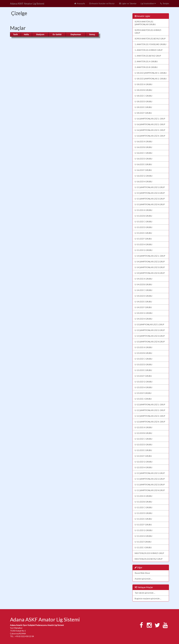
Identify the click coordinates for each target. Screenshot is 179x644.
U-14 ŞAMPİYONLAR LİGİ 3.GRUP (150, 267)
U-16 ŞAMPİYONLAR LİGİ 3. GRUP (150, 130)
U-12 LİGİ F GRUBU (143, 456)
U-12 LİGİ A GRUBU (143, 427)
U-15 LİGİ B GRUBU (143, 216)
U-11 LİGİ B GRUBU (143, 502)
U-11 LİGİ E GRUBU (143, 519)
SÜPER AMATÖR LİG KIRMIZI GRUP (148, 31)
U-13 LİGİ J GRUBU (143, 399)
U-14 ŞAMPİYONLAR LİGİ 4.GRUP (150, 273)
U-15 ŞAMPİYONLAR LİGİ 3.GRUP (150, 199)
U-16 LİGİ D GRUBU (143, 159)
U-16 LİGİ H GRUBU (143, 181)
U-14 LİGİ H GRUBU (143, 319)
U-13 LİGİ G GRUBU (144, 382)
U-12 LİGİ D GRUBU (143, 445)
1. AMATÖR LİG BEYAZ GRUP (148, 56)
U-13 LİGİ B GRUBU (143, 353)
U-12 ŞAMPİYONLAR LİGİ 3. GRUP (150, 416)
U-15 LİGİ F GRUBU (143, 239)
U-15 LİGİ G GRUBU (144, 250)
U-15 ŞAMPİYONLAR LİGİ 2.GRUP (150, 193)
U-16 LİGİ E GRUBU (143, 164)
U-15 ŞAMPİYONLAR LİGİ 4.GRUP (150, 204)
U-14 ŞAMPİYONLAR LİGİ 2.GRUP (150, 262)
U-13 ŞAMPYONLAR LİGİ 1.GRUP (149, 324)
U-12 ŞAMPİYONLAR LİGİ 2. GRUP (150, 410)
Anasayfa (79, 3)
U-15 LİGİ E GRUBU (143, 233)
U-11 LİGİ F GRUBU (143, 525)
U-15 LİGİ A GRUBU (143, 210)
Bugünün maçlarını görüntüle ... (148, 598)
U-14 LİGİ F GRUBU (143, 307)
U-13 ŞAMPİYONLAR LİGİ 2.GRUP (150, 330)
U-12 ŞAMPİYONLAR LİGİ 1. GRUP (150, 404)
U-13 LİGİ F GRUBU (143, 376)
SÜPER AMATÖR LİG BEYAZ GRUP (150, 39)
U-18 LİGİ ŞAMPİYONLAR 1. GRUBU (151, 73)
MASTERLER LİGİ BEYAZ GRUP (149, 559)
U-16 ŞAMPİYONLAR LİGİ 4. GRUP (150, 136)
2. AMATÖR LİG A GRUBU (146, 61)
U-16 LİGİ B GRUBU (143, 147)
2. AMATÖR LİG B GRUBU (146, 67)
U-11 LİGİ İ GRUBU (143, 542)
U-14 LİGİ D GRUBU (143, 296)
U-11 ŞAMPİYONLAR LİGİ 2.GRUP (150, 479)
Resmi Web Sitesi (142, 573)
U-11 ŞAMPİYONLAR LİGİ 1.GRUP (150, 473)
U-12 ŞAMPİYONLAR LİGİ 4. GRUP (150, 422)
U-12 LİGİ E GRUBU (143, 450)
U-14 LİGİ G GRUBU (144, 313)
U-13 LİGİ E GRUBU (143, 370)
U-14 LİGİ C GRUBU (143, 290)
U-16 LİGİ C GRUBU (143, 153)
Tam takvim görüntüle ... (145, 593)
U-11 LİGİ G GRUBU (144, 530)
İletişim (164, 3)
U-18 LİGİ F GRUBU (143, 113)
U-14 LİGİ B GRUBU (143, 284)
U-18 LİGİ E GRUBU (143, 107)
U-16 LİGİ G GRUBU (144, 176)
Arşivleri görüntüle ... (143, 579)
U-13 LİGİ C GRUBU (143, 359)
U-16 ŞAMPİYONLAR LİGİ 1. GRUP (150, 119)
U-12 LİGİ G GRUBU (144, 462)
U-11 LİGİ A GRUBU (143, 496)
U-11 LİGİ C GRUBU (143, 507)
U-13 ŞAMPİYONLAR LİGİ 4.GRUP (150, 342)
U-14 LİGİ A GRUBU (143, 279)
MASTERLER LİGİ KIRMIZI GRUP (149, 553)
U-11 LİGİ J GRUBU (143, 547)
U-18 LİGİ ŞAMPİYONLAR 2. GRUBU (151, 79)
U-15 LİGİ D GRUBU (143, 227)
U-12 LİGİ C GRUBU (143, 439)
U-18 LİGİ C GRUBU (143, 96)
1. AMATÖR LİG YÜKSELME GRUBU (151, 44)
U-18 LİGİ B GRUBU (143, 90)
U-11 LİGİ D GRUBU (143, 513)
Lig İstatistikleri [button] (148, 3)
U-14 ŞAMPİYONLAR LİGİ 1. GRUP (150, 256)
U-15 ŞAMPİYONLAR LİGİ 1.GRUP (150, 187)
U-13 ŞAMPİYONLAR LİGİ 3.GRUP (150, 336)
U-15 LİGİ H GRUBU (143, 244)
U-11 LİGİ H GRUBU (143, 536)
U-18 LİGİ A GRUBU (143, 84)
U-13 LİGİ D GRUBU (143, 364)
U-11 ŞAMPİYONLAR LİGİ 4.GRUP (150, 490)
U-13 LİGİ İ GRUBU (143, 393)
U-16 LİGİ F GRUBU (143, 170)
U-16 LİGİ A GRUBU (143, 141)
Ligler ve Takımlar (128, 3)
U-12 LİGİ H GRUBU (143, 467)
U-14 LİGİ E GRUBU (143, 302)
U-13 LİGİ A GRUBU (143, 347)
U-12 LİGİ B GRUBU (143, 433)
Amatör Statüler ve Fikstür (102, 3)
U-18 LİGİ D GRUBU (143, 101)
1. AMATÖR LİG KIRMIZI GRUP (149, 50)
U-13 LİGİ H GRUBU (143, 387)
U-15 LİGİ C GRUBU (143, 222)
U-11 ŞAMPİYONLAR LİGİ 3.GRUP (150, 485)
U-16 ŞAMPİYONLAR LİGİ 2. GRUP (150, 124)
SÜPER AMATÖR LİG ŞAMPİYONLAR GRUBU (145, 23)
